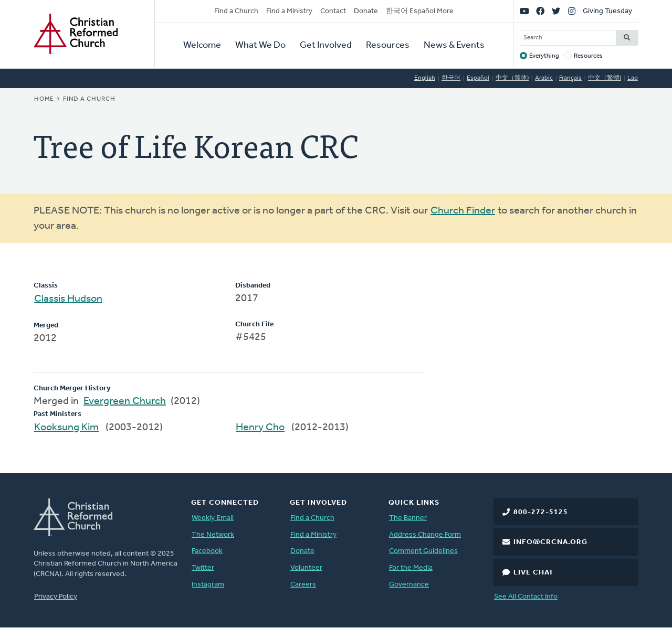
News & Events (454, 45)
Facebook (207, 551)
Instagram (208, 585)
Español (478, 78)
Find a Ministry (289, 11)
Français (570, 78)
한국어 (451, 78)
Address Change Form (425, 535)
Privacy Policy (56, 597)
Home (44, 99)
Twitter (203, 568)
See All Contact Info (526, 597)
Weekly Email (213, 518)
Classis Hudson (68, 299)
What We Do (260, 45)
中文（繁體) (605, 78)
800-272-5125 (541, 512)
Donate (366, 11)
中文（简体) (512, 78)
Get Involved (326, 45)
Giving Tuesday (607, 11)
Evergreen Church (125, 401)
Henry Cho (260, 428)
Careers (303, 585)
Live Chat (534, 573)
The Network (213, 535)
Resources (388, 45)
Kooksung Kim (66, 428)
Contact (333, 11)
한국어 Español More (420, 11)
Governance (409, 585)
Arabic (544, 78)
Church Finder (463, 211)
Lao (633, 78)
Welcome (202, 45)
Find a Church (236, 11)
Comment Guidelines (423, 551)
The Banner (408, 518)
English (425, 78)
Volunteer (306, 568)
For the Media (411, 568)
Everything (544, 56)
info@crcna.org (550, 542)
